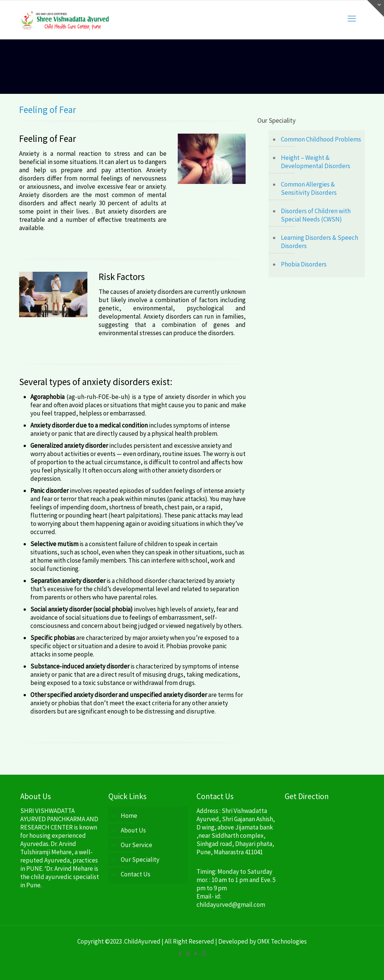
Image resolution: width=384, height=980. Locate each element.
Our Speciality (140, 860)
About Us (133, 830)
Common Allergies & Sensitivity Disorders (309, 188)
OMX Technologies (282, 941)
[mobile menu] (352, 18)
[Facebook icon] (180, 954)
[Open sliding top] (376, 8)
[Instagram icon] (204, 954)
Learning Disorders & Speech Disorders (319, 242)
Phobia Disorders (304, 264)
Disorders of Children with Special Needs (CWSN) (316, 215)
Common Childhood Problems (321, 139)
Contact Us (136, 874)
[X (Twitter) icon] (188, 954)
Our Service (136, 845)
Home (129, 816)
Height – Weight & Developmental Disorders (316, 162)
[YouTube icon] (196, 954)
